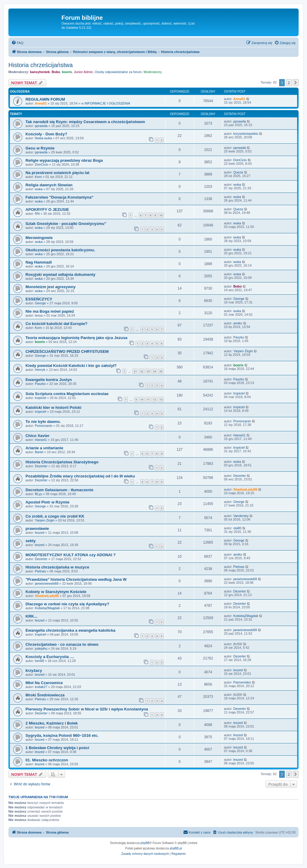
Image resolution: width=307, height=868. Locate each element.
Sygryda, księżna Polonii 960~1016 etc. (62, 735)
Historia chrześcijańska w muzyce (57, 567)
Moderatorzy (153, 72)
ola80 (237, 528)
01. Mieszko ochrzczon (47, 760)
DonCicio (42, 164)
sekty (31, 541)
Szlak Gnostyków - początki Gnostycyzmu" (66, 224)
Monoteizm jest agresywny (51, 287)
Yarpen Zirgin (243, 351)
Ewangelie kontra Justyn (49, 380)
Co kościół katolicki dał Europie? (57, 324)
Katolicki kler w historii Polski (53, 407)
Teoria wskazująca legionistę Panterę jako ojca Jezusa (76, 338)
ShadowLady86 (245, 489)
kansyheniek (40, 72)
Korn (38, 177)
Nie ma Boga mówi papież (50, 311)
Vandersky (241, 516)
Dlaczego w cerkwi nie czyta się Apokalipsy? (67, 604)
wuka (39, 189)
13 (161, 399)
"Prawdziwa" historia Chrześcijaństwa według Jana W (76, 579)
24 (154, 371)
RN (37, 214)
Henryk (40, 370)
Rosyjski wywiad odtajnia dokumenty (60, 275)
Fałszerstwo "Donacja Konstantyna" (60, 197)
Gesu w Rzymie (40, 148)
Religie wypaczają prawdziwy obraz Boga (64, 160)
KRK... (31, 616)
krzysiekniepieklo (246, 134)
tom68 (39, 661)
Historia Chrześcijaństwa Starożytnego (62, 462)
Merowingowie (39, 238)
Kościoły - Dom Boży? (46, 134)
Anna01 (41, 103)
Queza (238, 172)
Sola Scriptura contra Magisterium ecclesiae (67, 394)
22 (142, 371)
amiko (238, 323)
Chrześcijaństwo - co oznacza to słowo (62, 644)
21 (135, 371)
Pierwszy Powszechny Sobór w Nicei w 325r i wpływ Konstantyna (87, 709)
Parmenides (242, 682)
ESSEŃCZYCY (39, 299)
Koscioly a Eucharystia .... (50, 657)
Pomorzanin (44, 426)
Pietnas (40, 571)
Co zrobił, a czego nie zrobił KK (55, 516)
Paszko (239, 337)
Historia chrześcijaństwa (41, 65)
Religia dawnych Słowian (49, 185)
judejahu (41, 648)
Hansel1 (41, 440)
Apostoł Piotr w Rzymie (48, 502)
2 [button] (289, 83)
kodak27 (41, 687)
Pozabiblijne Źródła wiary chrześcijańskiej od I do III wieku (80, 476)
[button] (296, 83)
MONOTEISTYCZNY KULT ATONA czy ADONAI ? (71, 555)
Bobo (56, 72)
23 (148, 371)
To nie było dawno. (43, 422)
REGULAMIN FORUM (45, 99)
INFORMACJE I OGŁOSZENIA (107, 103)
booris (67, 72)
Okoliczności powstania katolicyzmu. (60, 250)
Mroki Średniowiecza (45, 695)
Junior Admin (83, 72)
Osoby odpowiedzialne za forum (118, 72)
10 (161, 215)
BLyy (38, 494)
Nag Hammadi (39, 262)
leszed (40, 533)
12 (154, 399)
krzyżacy (34, 670)
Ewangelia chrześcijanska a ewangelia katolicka (70, 630)
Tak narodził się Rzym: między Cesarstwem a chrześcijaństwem (85, 122)
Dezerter (41, 466)
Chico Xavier (37, 436)
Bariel (39, 452)
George (40, 303)
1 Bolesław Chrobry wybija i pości (57, 748)
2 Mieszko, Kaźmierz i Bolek (52, 723)
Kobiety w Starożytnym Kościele (56, 592)
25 (161, 371)
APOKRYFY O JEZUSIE (47, 210)
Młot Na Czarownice (44, 683)
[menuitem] (17, 43)
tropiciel (40, 398)
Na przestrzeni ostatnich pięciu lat (57, 173)
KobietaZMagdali (47, 608)
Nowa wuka (43, 138)
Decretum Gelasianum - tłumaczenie (59, 490)
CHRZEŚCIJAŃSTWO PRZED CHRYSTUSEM (67, 351)
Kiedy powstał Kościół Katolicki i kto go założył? (71, 366)
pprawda (41, 126)
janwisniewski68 (47, 583)
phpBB (145, 843)
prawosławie (37, 528)
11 (148, 399)
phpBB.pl (176, 848)
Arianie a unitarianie (44, 448)
